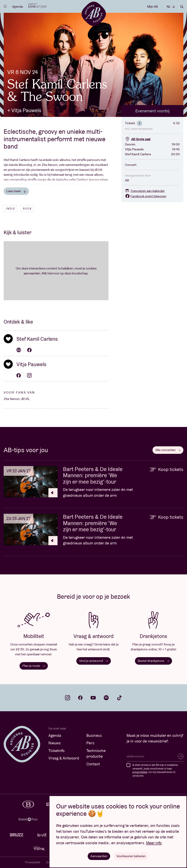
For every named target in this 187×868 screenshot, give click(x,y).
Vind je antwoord (94, 661)
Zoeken (182, 7)
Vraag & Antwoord (64, 758)
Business (94, 735)
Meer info (154, 843)
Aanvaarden (99, 856)
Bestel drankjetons (153, 661)
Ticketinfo (56, 751)
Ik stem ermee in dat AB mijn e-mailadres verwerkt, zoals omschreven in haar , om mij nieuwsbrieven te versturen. (155, 770)
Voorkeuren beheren (131, 856)
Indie (11, 209)
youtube (93, 698)
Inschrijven (181, 756)
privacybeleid (140, 772)
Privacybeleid (33, 862)
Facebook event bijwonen (146, 196)
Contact (93, 764)
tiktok (119, 698)
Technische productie (96, 754)
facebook (80, 698)
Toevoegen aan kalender (145, 191)
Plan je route (34, 666)
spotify (106, 698)
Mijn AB (152, 6)
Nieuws (55, 743)
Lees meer (16, 191)
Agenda (17, 6)
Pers (90, 743)
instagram (68, 698)
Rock (27, 209)
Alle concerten (168, 450)
